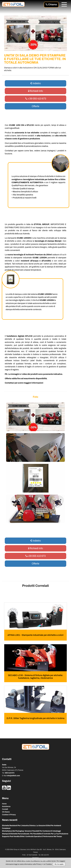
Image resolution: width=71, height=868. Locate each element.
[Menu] (64, 5)
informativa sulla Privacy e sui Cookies (38, 864)
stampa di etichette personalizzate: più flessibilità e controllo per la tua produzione (35, 834)
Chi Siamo (6, 812)
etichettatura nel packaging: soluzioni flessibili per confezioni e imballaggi (31, 831)
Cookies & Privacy (9, 815)
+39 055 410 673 (35, 99)
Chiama (51, 5)
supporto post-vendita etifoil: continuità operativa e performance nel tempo (32, 836)
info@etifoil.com (13, 776)
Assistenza (6, 806)
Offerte (36, 106)
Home (4, 804)
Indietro (35, 83)
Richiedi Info (35, 91)
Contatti (5, 809)
